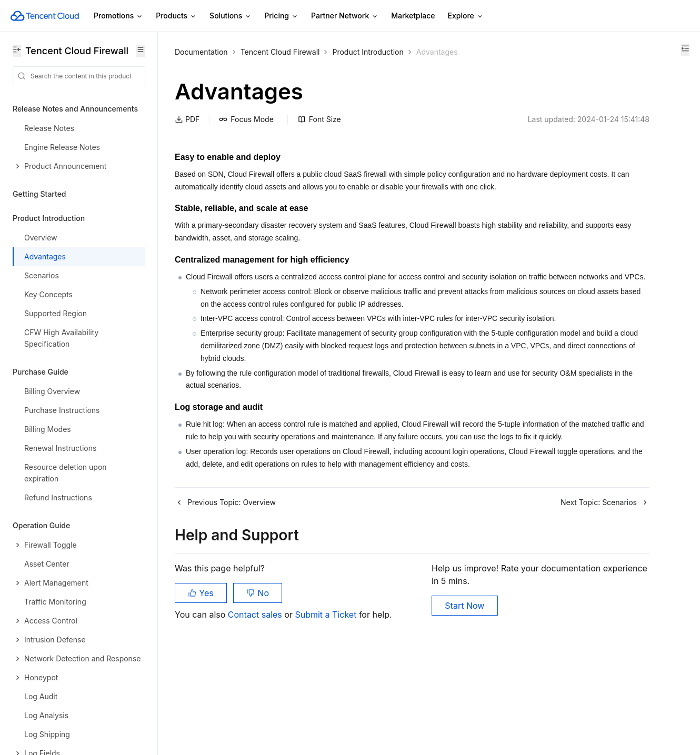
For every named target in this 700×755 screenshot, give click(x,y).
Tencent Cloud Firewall (280, 52)
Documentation (201, 52)
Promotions (118, 16)
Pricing (281, 16)
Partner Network (345, 16)
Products (176, 16)
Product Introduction (368, 52)
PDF (187, 119)
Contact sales (256, 702)
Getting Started (39, 194)
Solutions (231, 16)
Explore (466, 16)
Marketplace (413, 16)
